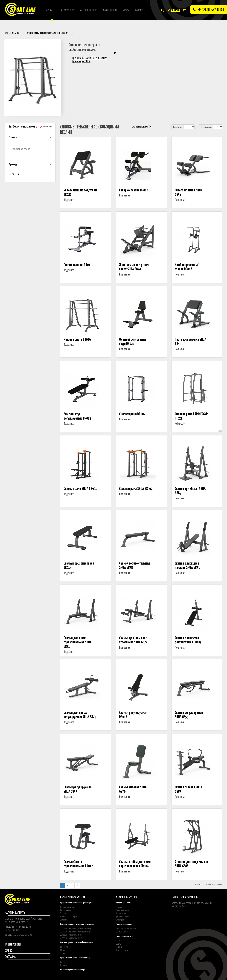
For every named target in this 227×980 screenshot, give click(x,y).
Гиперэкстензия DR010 (134, 190)
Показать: (178, 127)
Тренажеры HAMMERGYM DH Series (90, 58)
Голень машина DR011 (78, 265)
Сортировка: (206, 127)
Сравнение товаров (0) (142, 127)
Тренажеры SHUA (81, 61)
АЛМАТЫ (174, 10)
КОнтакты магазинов (208, 10)
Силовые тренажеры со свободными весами (47, 33)
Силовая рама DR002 (132, 414)
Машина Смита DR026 (77, 340)
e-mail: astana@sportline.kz (18, 935)
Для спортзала (12, 33)
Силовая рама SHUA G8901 (80, 489)
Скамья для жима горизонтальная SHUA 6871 (78, 642)
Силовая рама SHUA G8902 (136, 489)
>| (77, 885)
